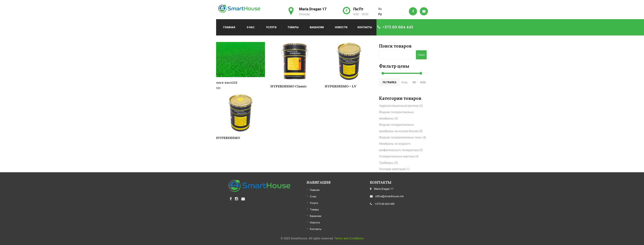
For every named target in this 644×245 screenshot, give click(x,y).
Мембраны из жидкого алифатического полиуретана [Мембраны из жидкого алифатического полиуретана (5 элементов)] (401, 147)
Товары (293, 27)
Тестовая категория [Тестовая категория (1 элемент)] (394, 169)
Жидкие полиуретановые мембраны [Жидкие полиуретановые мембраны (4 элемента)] (396, 115)
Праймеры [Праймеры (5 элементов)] (388, 163)
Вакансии (317, 27)
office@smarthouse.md (387, 196)
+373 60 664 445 (395, 27)
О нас (251, 27)
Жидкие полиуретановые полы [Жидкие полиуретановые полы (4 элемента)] (402, 137)
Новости (341, 27)
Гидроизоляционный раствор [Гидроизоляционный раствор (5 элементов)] (401, 106)
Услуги (271, 27)
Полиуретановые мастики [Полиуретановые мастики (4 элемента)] (399, 156)
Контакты (365, 27)
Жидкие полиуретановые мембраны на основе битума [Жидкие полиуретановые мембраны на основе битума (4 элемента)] (401, 128)
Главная (229, 27)
